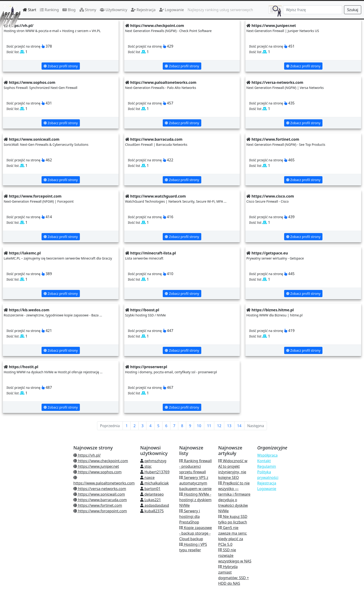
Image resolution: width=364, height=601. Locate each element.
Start (29, 10)
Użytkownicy (114, 10)
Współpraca (267, 455)
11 (209, 426)
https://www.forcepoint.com (100, 511)
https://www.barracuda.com (100, 500)
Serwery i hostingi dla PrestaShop (190, 517)
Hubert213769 (155, 472)
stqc (146, 466)
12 (219, 426)
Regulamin (267, 466)
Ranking (49, 10)
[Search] (313, 10)
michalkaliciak (154, 483)
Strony (88, 10)
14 (239, 426)
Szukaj (353, 10)
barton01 (150, 489)
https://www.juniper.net (96, 466)
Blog (69, 10)
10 (199, 426)
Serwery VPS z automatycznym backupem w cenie (195, 483)
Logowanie (172, 10)
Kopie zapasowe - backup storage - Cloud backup (196, 533)
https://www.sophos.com (97, 472)
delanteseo (152, 494)
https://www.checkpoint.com (101, 461)
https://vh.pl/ (87, 455)
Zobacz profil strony (61, 66)
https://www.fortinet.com (98, 505)
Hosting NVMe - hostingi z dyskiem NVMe (195, 500)
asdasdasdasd (155, 505)
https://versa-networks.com (100, 489)
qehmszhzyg (153, 461)
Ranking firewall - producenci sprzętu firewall (195, 466)
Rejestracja (143, 10)
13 (229, 426)
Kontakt (264, 461)
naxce (147, 478)
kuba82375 (152, 511)
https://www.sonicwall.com (99, 494)
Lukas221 (151, 500)
